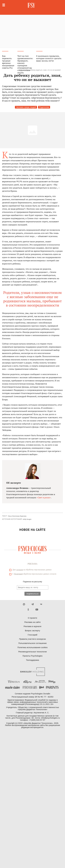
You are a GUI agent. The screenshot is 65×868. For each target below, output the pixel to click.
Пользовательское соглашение (32, 643)
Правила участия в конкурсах (32, 639)
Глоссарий (32, 635)
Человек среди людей (26, 107)
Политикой (18, 574)
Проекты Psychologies (32, 656)
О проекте (32, 618)
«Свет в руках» (44, 497)
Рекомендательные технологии (32, 652)
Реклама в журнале (32, 626)
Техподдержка (32, 660)
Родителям (44, 107)
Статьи (22, 70)
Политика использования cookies (32, 647)
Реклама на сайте (32, 622)
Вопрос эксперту (33, 631)
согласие (20, 570)
